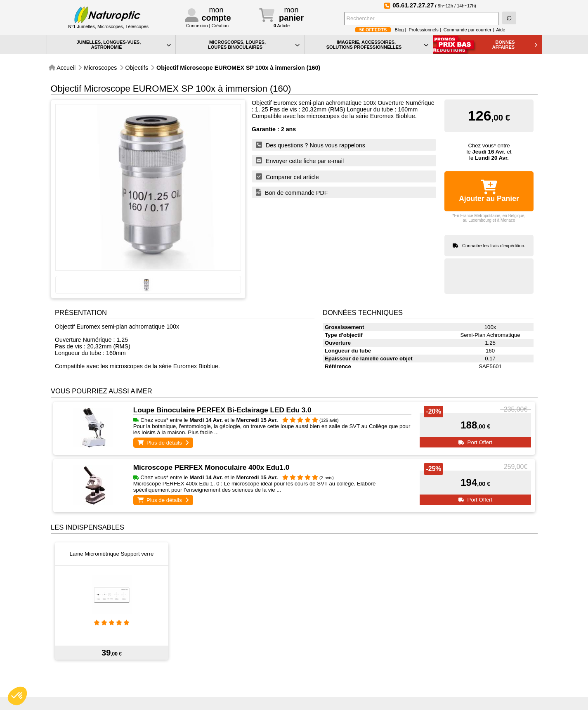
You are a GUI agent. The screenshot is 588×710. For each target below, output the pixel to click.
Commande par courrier (468, 30)
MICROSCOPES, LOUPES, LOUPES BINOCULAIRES (254, 45)
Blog (399, 30)
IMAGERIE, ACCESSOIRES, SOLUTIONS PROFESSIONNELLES (377, 45)
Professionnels (424, 30)
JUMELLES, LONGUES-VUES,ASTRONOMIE (124, 45)
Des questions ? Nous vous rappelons (311, 145)
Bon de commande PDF (292, 192)
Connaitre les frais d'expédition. (494, 246)
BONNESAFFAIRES (515, 45)
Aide (501, 30)
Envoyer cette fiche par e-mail (300, 161)
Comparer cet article (287, 177)
